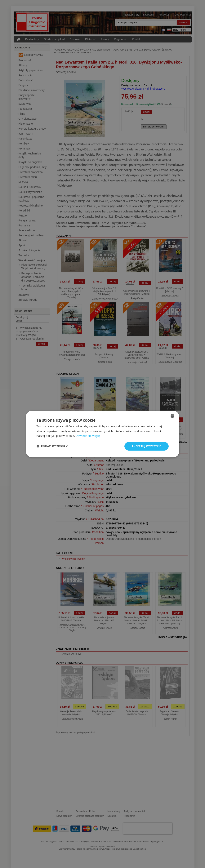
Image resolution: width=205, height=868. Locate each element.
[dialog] (103, 434)
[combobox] (172, 416)
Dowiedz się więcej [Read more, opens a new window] (88, 436)
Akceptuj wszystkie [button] (146, 446)
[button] (52, 446)
